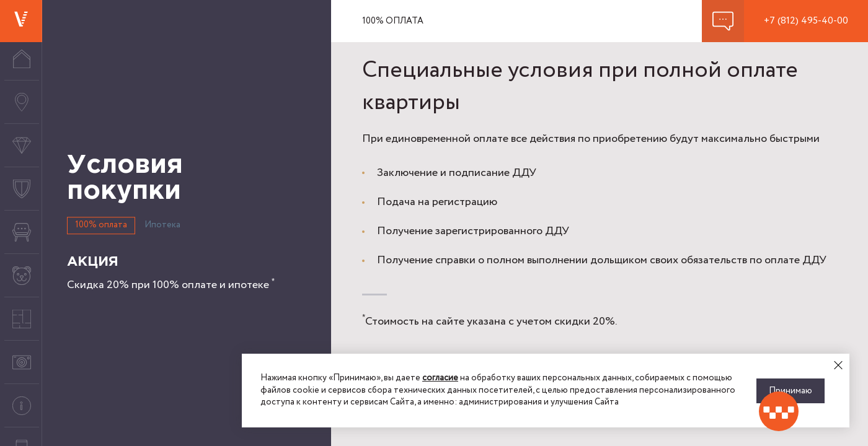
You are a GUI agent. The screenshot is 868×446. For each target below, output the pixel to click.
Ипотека (162, 225)
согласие (440, 378)
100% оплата (101, 225)
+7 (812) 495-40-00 (806, 21)
